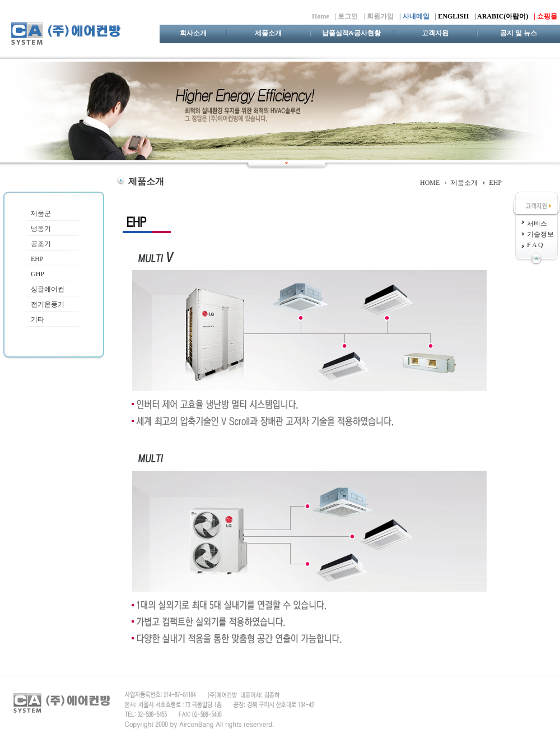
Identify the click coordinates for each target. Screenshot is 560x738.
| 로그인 (347, 16)
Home (321, 16)
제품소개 (268, 33)
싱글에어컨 (48, 289)
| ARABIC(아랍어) (501, 16)
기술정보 (540, 234)
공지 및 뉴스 (519, 33)
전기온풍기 (48, 304)
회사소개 (193, 33)
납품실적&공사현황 (352, 33)
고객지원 (435, 33)
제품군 (41, 213)
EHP (37, 259)
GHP (38, 274)
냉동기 (41, 229)
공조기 (41, 244)
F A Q (535, 245)
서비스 (537, 224)
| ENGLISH (452, 16)
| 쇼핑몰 (545, 16)
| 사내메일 (414, 16)
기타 (38, 319)
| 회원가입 (379, 16)
